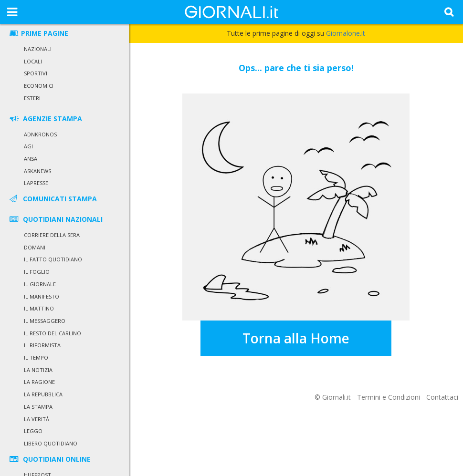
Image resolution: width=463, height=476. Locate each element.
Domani (35, 247)
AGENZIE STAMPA (45, 119)
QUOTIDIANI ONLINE (49, 459)
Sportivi (36, 73)
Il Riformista (42, 345)
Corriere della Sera (52, 235)
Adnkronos (40, 134)
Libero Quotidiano (51, 443)
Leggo (33, 431)
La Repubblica (43, 394)
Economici (39, 86)
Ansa (31, 159)
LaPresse (36, 183)
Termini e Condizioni (389, 397)
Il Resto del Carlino (53, 333)
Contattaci (442, 397)
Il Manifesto (42, 296)
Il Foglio (37, 272)
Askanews (37, 171)
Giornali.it (337, 397)
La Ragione (39, 382)
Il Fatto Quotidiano (53, 259)
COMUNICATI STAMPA (53, 199)
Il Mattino (39, 308)
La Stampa (38, 407)
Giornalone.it (346, 33)
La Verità (37, 419)
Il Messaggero (45, 321)
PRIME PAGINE (38, 33)
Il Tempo (36, 357)
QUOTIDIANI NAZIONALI (55, 219)
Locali (33, 61)
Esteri (32, 98)
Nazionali (38, 49)
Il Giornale (40, 284)
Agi (28, 146)
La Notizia (38, 370)
